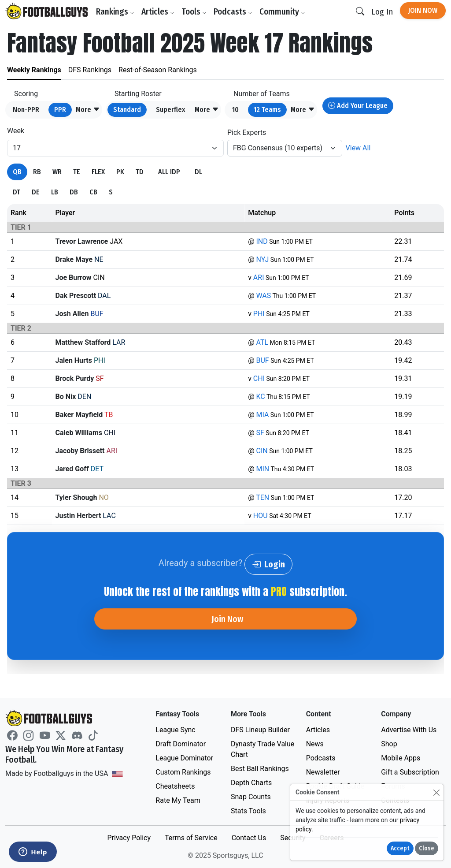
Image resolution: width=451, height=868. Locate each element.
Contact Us (249, 838)
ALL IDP (169, 172)
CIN (262, 451)
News (315, 744)
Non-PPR (26, 110)
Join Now (423, 10)
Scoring (26, 94)
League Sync (175, 730)
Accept (400, 848)
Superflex (170, 110)
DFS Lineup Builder (260, 730)
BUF (262, 360)
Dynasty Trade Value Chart (262, 749)
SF (260, 433)
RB (37, 172)
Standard (127, 110)
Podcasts (233, 12)
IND (262, 241)
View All (358, 148)
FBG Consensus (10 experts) (278, 148)
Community (282, 12)
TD (140, 172)
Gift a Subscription (410, 772)
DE (36, 192)
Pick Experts (247, 132)
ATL (262, 342)
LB (55, 192)
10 (235, 110)
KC (260, 397)
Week (16, 131)
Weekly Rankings (34, 70)
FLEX (98, 172)
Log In (382, 12)
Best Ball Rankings (260, 769)
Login (268, 564)
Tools (194, 12)
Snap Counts (251, 797)
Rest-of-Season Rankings (158, 70)
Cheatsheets (175, 786)
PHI (259, 314)
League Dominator (184, 758)
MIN (262, 469)
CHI (259, 378)
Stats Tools (248, 811)
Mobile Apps (401, 758)
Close (427, 848)
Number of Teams (262, 94)
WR (57, 172)
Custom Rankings (183, 772)
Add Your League (358, 106)
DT (17, 192)
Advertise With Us (409, 730)
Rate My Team (178, 800)
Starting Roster (138, 94)
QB (17, 172)
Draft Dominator (181, 744)
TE (77, 172)
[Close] (436, 792)
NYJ (262, 259)
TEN (262, 497)
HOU (261, 516)
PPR (60, 110)
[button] (88, 110)
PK (120, 172)
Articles (158, 12)
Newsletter (323, 772)
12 (267, 110)
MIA (262, 415)
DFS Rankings (90, 70)
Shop (389, 744)
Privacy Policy (129, 838)
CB (93, 192)
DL (198, 172)
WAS (263, 296)
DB (74, 192)
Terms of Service (191, 838)
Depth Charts (251, 783)
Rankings (115, 12)
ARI (259, 278)
